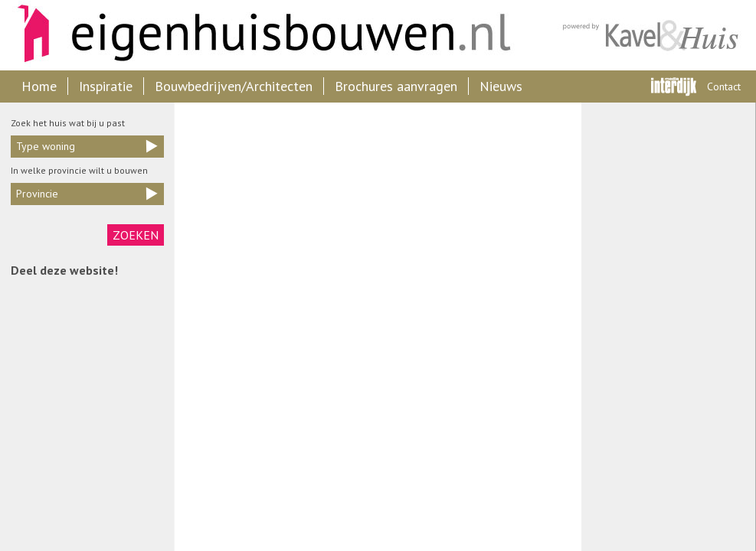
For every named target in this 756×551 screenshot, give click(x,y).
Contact (724, 86)
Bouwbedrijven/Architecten (234, 86)
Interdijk (674, 86)
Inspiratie (106, 86)
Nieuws (501, 86)
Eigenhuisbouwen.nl (257, 35)
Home (39, 86)
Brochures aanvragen (396, 86)
